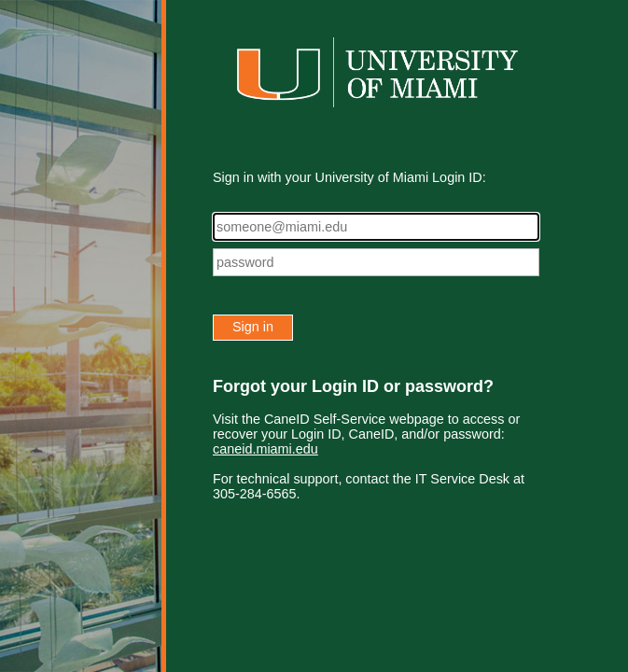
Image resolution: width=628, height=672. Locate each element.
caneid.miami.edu (265, 449)
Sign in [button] (253, 327)
